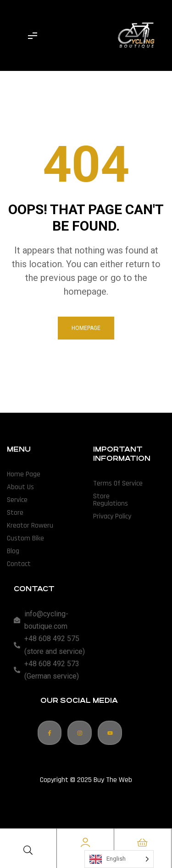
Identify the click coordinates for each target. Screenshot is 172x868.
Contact (19, 564)
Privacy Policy (112, 516)
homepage (86, 328)
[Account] (85, 842)
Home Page (24, 474)
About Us (20, 487)
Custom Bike (25, 538)
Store (15, 513)
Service (17, 500)
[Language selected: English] (119, 859)
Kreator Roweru (30, 526)
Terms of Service (118, 483)
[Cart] (143, 842)
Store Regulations (111, 500)
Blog (13, 551)
